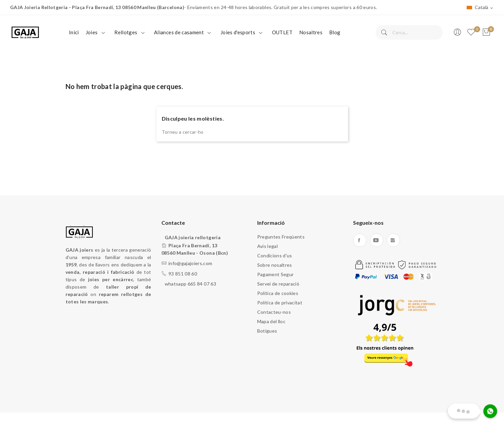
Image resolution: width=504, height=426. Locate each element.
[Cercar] (409, 32)
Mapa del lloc (272, 321)
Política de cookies (278, 293)
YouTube (377, 240)
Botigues (267, 331)
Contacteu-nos (274, 312)
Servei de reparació (278, 284)
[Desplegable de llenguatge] (480, 8)
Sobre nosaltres (275, 265)
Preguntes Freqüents (281, 237)
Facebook (360, 240)
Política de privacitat (280, 303)
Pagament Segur (276, 274)
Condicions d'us (275, 255)
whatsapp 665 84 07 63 (190, 284)
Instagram (393, 240)
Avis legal (268, 246)
